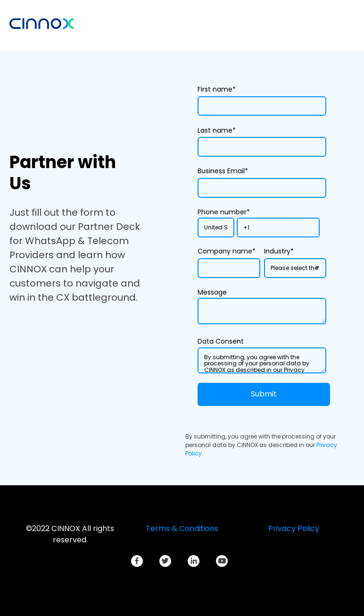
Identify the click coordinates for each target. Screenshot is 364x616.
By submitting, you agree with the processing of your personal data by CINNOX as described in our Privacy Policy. (262, 361)
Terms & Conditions (182, 528)
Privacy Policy (294, 528)
